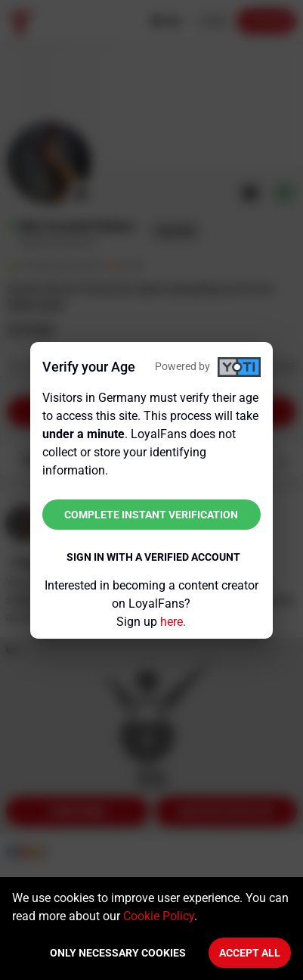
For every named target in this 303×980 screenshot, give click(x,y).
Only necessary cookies (118, 953)
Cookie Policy (159, 916)
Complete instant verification (151, 515)
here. (173, 622)
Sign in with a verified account (153, 557)
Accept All (250, 953)
